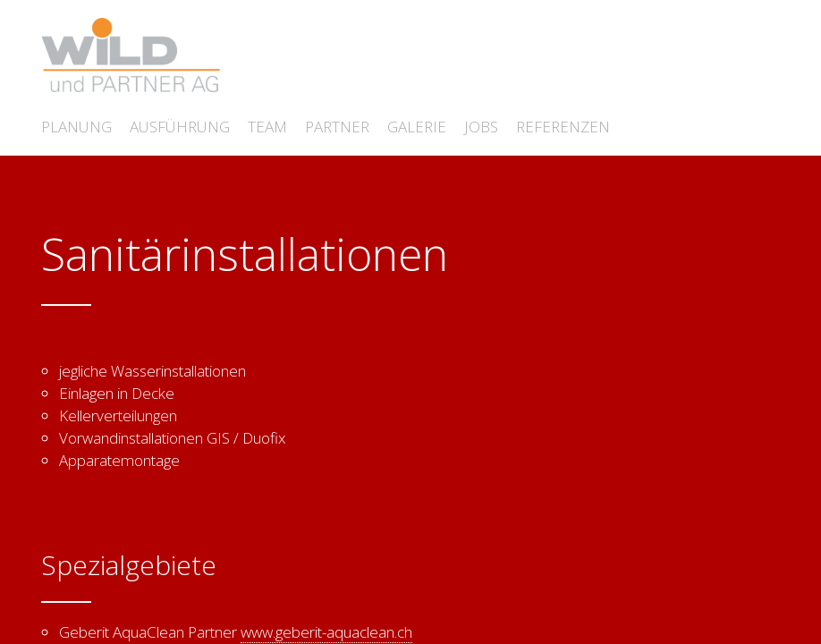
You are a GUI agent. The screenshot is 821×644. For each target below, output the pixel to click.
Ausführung (180, 127)
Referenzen (563, 127)
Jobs (481, 127)
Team (267, 127)
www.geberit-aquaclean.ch (326, 632)
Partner (337, 127)
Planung (76, 127)
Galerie (417, 127)
